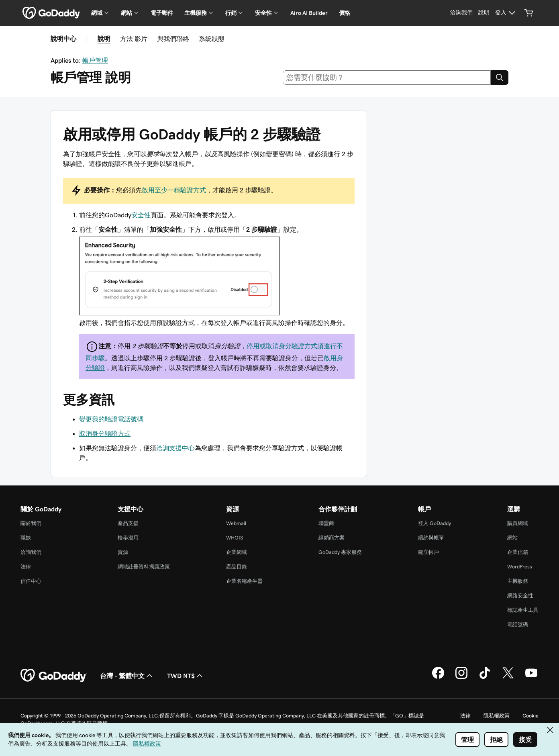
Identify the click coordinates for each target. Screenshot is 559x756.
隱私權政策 (497, 716)
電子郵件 (162, 13)
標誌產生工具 (523, 610)
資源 (123, 552)
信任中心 (31, 581)
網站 (512, 538)
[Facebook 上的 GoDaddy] (438, 678)
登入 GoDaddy (435, 523)
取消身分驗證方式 (105, 433)
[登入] (506, 13)
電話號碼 (518, 624)
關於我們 (31, 523)
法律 (26, 567)
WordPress (520, 567)
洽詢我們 (31, 552)
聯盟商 (326, 523)
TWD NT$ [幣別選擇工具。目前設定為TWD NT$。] (186, 676)
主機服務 (518, 581)
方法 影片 (134, 39)
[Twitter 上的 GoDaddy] (508, 678)
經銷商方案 (332, 538)
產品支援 (128, 523)
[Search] (500, 78)
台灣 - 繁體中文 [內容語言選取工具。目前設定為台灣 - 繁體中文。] (127, 676)
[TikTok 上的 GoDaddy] (485, 678)
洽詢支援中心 (175, 448)
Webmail (236, 523)
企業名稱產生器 (244, 581)
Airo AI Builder (309, 13)
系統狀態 (212, 39)
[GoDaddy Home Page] (54, 676)
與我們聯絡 (173, 39)
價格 (345, 13)
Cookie (530, 716)
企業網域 (237, 552)
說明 (104, 39)
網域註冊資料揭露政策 (144, 567)
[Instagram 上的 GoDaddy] (461, 678)
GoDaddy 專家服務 (340, 552)
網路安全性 (520, 596)
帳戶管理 (95, 60)
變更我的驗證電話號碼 (111, 419)
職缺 (26, 538)
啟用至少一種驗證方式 (174, 190)
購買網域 (518, 523)
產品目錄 (237, 567)
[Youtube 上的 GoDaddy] (531, 678)
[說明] (484, 13)
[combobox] (387, 78)
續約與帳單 (431, 538)
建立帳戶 (428, 552)
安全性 (141, 215)
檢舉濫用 (128, 538)
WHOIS (235, 538)
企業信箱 (518, 552)
